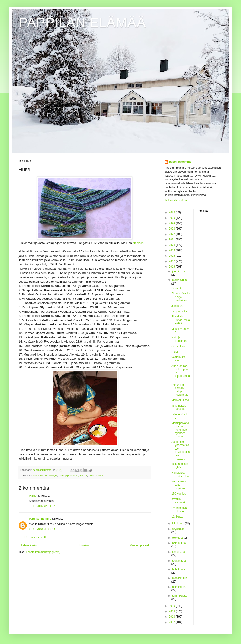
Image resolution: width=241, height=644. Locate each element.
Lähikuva (177, 517)
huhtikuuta (179, 569)
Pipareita (177, 288)
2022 (172, 234)
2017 (172, 261)
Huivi (175, 352)
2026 (172, 212)
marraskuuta (180, 280)
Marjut (33, 496)
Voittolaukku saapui (179, 359)
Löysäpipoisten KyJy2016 (73, 476)
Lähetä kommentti (35, 537)
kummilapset (40, 476)
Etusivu (84, 545)
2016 (172, 267)
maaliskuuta (180, 578)
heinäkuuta (179, 543)
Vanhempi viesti (140, 545)
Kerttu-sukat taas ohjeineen (179, 485)
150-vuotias (179, 494)
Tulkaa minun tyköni (180, 466)
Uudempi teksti (29, 545)
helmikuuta (179, 587)
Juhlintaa (177, 306)
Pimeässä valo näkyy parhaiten (181, 297)
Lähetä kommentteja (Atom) (43, 552)
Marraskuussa (180, 400)
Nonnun (138, 243)
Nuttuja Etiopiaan (179, 339)
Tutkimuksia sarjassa (179, 407)
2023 (172, 229)
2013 (172, 617)
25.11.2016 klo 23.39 (42, 529)
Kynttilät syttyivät (178, 501)
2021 (172, 239)
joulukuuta (179, 271)
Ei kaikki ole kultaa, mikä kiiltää (181, 320)
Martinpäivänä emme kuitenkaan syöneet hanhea (180, 430)
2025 (172, 218)
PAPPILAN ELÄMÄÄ (82, 22)
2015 (172, 606)
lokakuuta (179, 524)
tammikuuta (179, 596)
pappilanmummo (40, 519)
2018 (172, 256)
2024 (172, 223)
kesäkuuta (179, 552)
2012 (172, 622)
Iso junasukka (180, 311)
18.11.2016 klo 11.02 (42, 506)
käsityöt (53, 476)
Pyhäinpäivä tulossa (179, 509)
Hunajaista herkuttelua (180, 474)
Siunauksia (178, 346)
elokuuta (178, 538)
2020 (172, 245)
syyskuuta (178, 529)
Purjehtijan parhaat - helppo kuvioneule (180, 390)
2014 (172, 611)
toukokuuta (179, 561)
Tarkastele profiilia (176, 200)
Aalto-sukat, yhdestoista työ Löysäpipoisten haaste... (181, 450)
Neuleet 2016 (96, 476)
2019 (172, 250)
